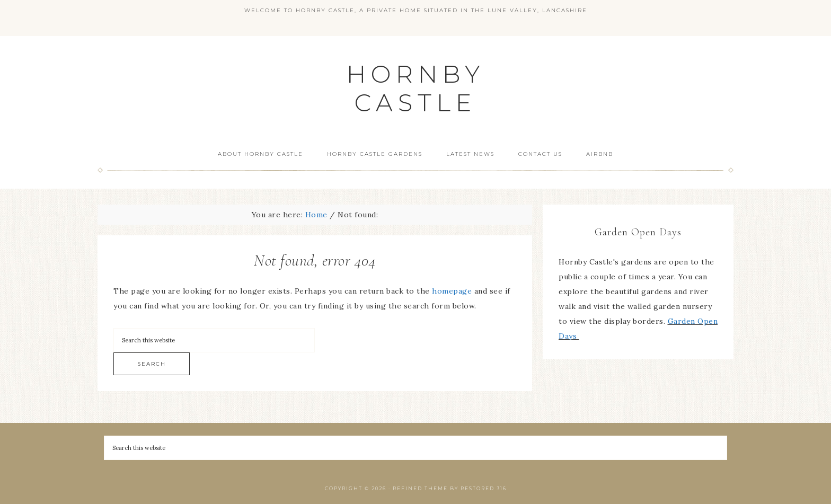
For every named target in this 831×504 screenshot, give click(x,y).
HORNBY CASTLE (416, 88)
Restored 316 (484, 488)
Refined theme (420, 488)
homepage (452, 291)
